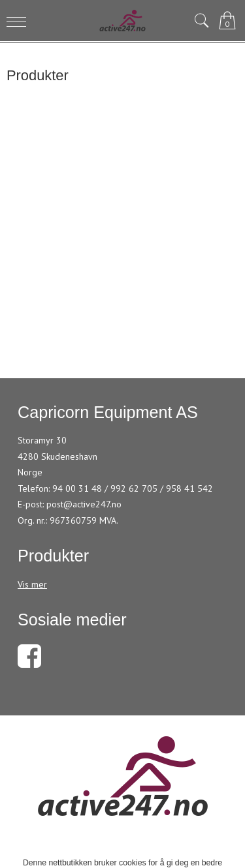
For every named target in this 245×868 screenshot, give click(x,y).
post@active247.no (84, 504)
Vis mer (32, 584)
